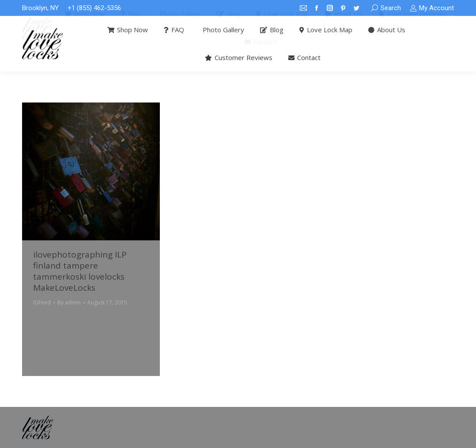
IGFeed (42, 302)
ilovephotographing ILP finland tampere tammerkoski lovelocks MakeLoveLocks (80, 271)
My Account (432, 8)
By (69, 302)
